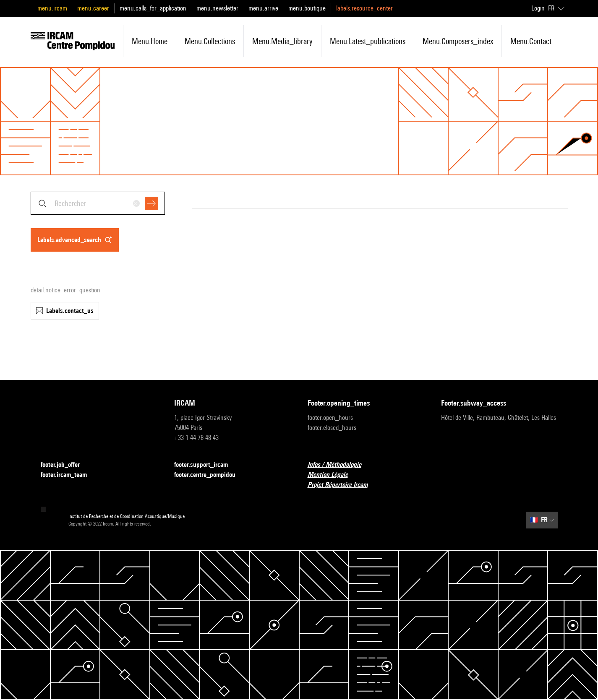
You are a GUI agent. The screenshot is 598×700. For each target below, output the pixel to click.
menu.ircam (52, 8)
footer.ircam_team (69, 475)
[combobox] (98, 203)
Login (538, 8)
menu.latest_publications (368, 41)
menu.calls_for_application (153, 8)
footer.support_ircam (206, 465)
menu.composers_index (458, 41)
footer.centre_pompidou (210, 475)
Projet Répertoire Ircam (343, 485)
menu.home (150, 41)
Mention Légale (333, 475)
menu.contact (531, 41)
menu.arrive (263, 8)
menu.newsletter (217, 8)
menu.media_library (282, 41)
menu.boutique (307, 8)
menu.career (93, 8)
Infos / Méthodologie (339, 465)
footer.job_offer (65, 465)
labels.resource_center (364, 8)
